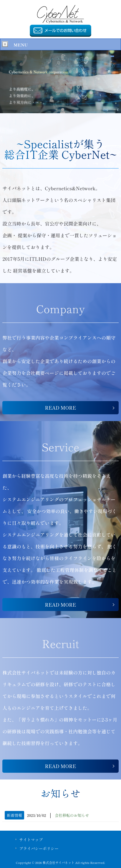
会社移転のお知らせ (72, 815)
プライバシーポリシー (39, 848)
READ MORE (61, 408)
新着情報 (14, 815)
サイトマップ (31, 839)
